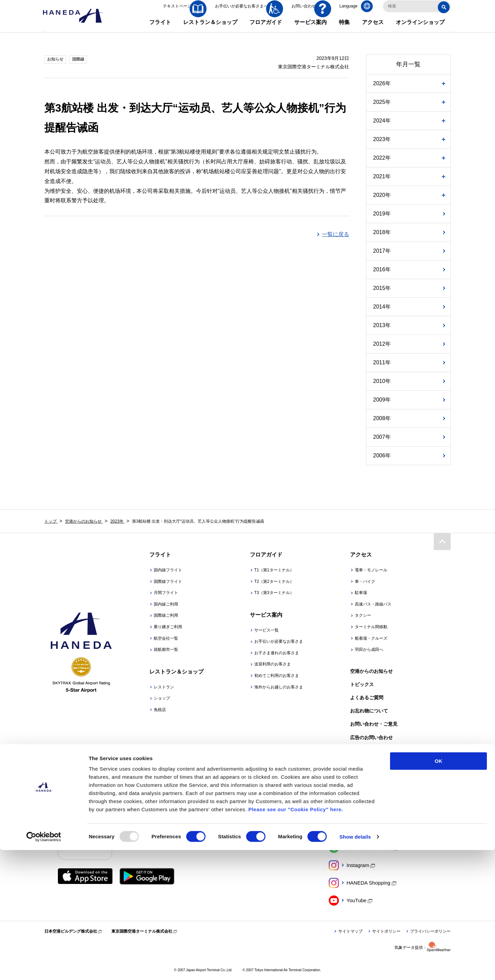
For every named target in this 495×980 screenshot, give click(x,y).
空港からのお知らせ (371, 671)
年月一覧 (408, 64)
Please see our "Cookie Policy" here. (296, 939)
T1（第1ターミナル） (274, 570)
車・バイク (365, 582)
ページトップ (442, 541)
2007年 (382, 437)
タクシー (363, 615)
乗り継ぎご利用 (168, 627)
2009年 (382, 400)
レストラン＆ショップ (210, 30)
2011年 (382, 362)
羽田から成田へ (369, 649)
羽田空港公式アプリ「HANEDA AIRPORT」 (175, 840)
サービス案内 (310, 30)
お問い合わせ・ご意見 (374, 724)
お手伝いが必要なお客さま (279, 641)
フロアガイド (266, 30)
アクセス (373, 30)
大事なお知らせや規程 (374, 751)
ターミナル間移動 (371, 627)
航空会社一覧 (166, 638)
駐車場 (361, 593)
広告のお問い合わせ (371, 737)
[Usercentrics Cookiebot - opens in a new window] (44, 967)
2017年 (382, 251)
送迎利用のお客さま (273, 664)
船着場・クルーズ (371, 638)
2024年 (382, 121)
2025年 (382, 102)
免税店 (160, 710)
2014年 (382, 307)
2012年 (382, 344)
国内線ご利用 (166, 604)
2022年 (382, 158)
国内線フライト (168, 570)
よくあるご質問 (367, 698)
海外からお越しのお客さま (279, 687)
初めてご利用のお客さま (277, 676)
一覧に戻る (336, 234)
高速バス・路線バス (373, 604)
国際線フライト (168, 582)
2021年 (382, 176)
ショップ (162, 698)
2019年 (382, 214)
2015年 (382, 288)
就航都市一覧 (166, 649)
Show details (355, 967)
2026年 (382, 83)
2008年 (382, 418)
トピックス (362, 684)
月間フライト (166, 593)
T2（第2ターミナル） (274, 582)
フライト (160, 30)
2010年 (382, 381)
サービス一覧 (266, 630)
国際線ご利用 (166, 615)
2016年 (382, 269)
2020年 (382, 195)
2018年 (382, 232)
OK (439, 891)
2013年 (382, 325)
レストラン (164, 687)
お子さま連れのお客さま (277, 653)
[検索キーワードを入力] (417, 14)
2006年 (382, 455)
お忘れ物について (369, 711)
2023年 (382, 139)
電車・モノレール (371, 570)
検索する (445, 15)
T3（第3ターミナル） (274, 593)
